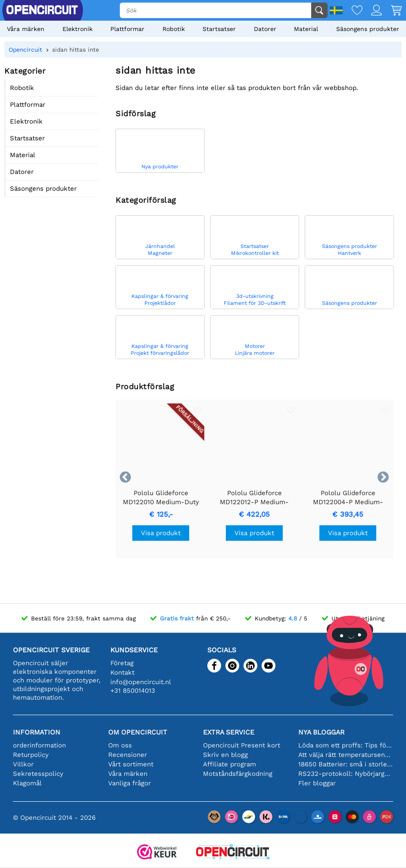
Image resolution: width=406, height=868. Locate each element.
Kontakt (122, 673)
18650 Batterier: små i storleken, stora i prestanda (346, 764)
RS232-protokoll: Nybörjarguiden (346, 774)
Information (37, 732)
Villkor (23, 764)
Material (306, 29)
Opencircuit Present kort (242, 745)
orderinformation (39, 745)
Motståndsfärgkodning (238, 774)
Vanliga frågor (130, 783)
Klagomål (27, 783)
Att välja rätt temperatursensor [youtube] (346, 755)
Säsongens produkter (368, 29)
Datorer (265, 29)
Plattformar (127, 29)
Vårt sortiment (131, 764)
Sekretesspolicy (38, 774)
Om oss (120, 745)
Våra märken (26, 29)
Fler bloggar (317, 783)
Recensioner (128, 755)
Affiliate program (230, 764)
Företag (122, 663)
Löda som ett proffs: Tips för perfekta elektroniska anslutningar (346, 745)
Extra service (229, 732)
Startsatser (219, 29)
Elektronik (78, 29)
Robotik (174, 29)
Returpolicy (31, 755)
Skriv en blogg (225, 755)
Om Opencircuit (138, 732)
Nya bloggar (321, 732)
